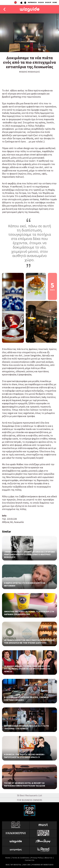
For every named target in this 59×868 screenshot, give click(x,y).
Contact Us (30, 860)
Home (8, 858)
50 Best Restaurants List (30, 795)
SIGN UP (48, 2)
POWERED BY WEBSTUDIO (43, 865)
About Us (48, 858)
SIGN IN (41, 2)
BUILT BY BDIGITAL (13, 865)
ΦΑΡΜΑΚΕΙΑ (32, 2)
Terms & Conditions (21, 858)
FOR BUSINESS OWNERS (30, 800)
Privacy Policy (37, 858)
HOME (55, 2)
